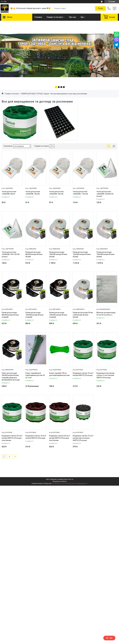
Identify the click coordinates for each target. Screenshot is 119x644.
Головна (38, 17)
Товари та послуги (55, 17)
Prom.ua (71, 479)
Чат (109, 638)
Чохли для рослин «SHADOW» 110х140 (80, 193)
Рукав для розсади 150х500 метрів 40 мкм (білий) (105, 254)
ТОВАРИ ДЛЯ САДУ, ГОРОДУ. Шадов (35, 94)
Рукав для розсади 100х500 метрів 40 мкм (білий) (58, 254)
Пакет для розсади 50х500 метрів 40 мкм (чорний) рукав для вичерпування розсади (11, 376)
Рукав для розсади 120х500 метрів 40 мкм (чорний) (34, 315)
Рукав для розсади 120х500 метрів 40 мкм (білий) (82, 254)
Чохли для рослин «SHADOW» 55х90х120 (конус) (105, 194)
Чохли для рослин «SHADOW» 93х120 (56, 193)
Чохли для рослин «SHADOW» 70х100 (33, 193)
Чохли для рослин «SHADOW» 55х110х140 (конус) (11, 254)
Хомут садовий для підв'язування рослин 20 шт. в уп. (35, 375)
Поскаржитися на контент (60, 483)
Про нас (73, 17)
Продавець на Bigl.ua (60, 481)
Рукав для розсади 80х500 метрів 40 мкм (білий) (34, 254)
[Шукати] (100, 8)
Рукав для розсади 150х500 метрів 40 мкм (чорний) (58, 315)
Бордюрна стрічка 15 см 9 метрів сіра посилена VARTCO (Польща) (83, 438)
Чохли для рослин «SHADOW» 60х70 (9, 193)
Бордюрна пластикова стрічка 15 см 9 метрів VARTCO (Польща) (105, 375)
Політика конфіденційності (79, 483)
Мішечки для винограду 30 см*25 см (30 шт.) (106, 314)
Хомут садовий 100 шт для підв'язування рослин (59, 374)
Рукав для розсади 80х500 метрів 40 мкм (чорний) (10, 315)
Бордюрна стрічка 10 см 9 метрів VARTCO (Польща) (83, 374)
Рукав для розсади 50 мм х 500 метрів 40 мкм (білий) (83, 315)
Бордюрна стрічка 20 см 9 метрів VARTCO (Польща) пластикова (12, 438)
